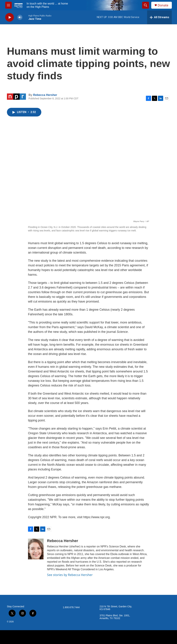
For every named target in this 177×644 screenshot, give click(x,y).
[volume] (20, 17)
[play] (10, 17)
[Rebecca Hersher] (36, 549)
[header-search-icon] (146, 5)
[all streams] (159, 17)
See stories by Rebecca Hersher (70, 575)
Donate (163, 5)
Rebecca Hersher (45, 95)
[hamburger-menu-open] (8, 5)
